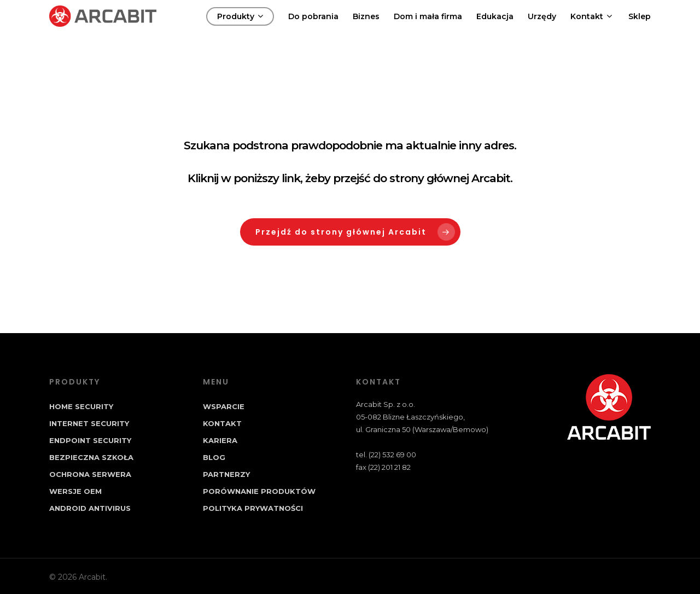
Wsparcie (224, 406)
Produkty (240, 28)
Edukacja (495, 28)
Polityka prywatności (253, 508)
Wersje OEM (75, 491)
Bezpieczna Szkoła (91, 457)
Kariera (220, 440)
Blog (214, 457)
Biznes (366, 28)
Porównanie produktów (259, 491)
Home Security (81, 406)
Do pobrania (313, 28)
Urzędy (542, 28)
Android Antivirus (90, 508)
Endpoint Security (90, 440)
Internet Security (89, 423)
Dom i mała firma (428, 28)
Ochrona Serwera (90, 474)
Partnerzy (226, 474)
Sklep (640, 28)
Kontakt (591, 28)
